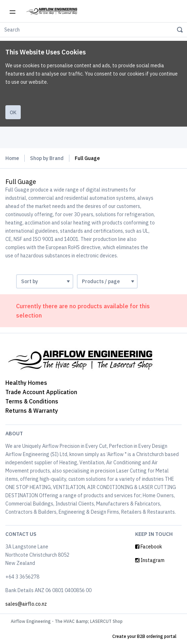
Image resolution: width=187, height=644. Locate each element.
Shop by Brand (47, 158)
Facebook (149, 547)
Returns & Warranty (32, 411)
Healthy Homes (26, 383)
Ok (13, 112)
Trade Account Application (41, 392)
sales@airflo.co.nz (26, 604)
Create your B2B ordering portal (144, 636)
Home (12, 158)
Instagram (150, 560)
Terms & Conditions (32, 401)
